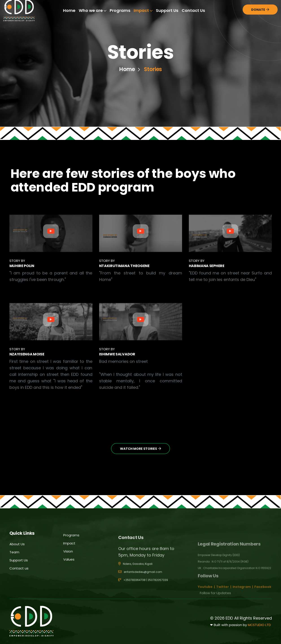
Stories (153, 69)
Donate (260, 10)
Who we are (93, 10)
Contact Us (193, 10)
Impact (143, 10)
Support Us (167, 10)
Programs (120, 10)
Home (69, 10)
